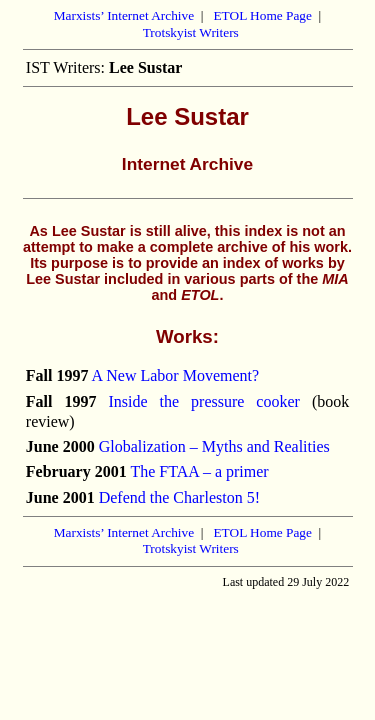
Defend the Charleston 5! (179, 497)
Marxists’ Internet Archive (124, 15)
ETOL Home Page (262, 15)
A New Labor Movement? (176, 375)
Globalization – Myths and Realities (214, 446)
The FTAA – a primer (199, 471)
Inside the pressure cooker (203, 401)
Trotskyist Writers (191, 32)
